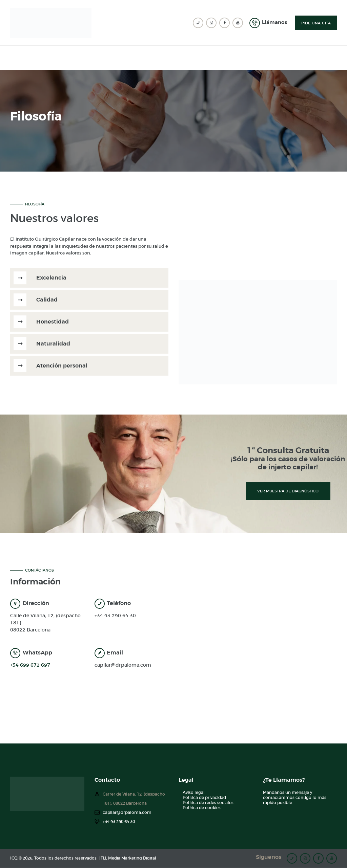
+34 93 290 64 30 (115, 616)
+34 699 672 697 (30, 665)
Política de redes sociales (208, 803)
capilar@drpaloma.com (123, 665)
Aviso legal (194, 792)
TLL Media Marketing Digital (128, 858)
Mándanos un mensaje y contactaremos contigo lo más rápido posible (295, 797)
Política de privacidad (204, 797)
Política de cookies (202, 808)
